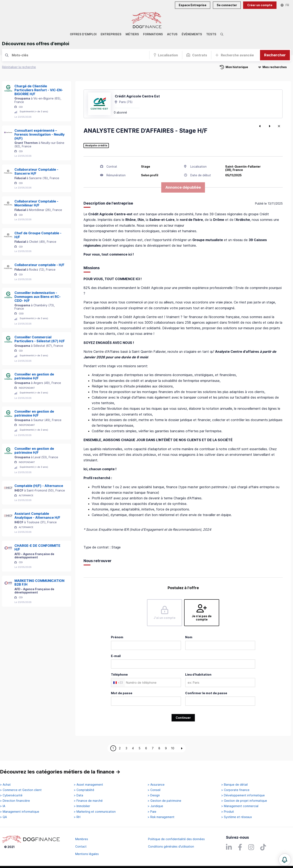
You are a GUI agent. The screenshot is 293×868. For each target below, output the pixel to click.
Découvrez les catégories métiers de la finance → (60, 772)
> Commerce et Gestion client (21, 790)
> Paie (152, 812)
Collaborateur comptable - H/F (39, 265)
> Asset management (88, 785)
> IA (3, 806)
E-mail (116, 656)
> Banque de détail (234, 785)
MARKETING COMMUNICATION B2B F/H (39, 583)
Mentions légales (87, 854)
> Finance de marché (88, 801)
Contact (81, 846)
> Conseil (154, 790)
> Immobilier (82, 806)
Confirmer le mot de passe (206, 693)
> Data (78, 795)
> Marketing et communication (95, 812)
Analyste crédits (96, 146)
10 (173, 748)
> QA (3, 817)
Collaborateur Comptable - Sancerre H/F (36, 171)
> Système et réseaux (237, 817)
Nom (189, 637)
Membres (82, 839)
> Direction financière (15, 801)
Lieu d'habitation (198, 674)
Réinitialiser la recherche (19, 67)
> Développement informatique (243, 795)
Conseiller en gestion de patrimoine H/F (34, 376)
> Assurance (156, 785)
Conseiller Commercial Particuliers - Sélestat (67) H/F (40, 339)
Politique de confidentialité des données (176, 839)
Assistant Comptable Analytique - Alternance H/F (37, 516)
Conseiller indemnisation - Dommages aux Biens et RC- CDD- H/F (38, 297)
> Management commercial (240, 806)
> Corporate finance (235, 790)
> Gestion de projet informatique (244, 801)
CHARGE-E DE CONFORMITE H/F (37, 548)
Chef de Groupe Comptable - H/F (38, 235)
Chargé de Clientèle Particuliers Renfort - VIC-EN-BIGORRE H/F (39, 90)
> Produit (228, 812)
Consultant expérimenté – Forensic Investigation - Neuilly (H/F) (39, 134)
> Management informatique (20, 812)
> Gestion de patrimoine (164, 801)
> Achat (5, 785)
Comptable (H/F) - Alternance (39, 486)
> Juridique (155, 806)
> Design (154, 795)
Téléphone (119, 674)
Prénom (117, 637)
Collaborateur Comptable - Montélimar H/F (36, 203)
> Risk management (161, 817)
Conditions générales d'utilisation (171, 846)
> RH (77, 817)
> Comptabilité (84, 790)
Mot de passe (122, 693)
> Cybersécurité (11, 795)
